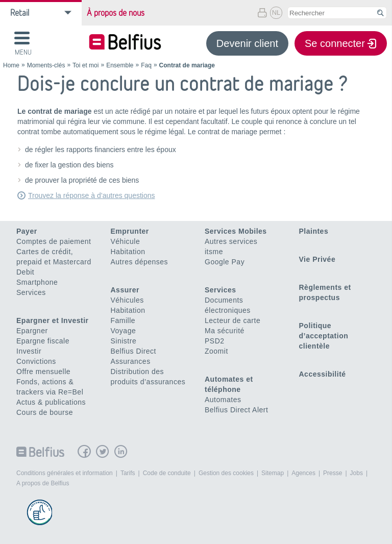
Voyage (124, 331)
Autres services (231, 241)
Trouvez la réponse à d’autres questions (92, 195)
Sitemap (273, 473)
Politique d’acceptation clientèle (324, 336)
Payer (27, 231)
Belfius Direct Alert (236, 410)
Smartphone (37, 282)
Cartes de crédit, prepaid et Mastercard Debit (54, 262)
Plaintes (314, 231)
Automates (223, 400)
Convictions (36, 361)
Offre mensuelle (43, 372)
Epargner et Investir (53, 320)
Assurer (125, 290)
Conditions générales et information (65, 473)
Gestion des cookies (226, 473)
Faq (146, 65)
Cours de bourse (45, 412)
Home (11, 65)
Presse (333, 473)
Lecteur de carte (232, 320)
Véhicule (126, 241)
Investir (29, 351)
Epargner (32, 331)
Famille (123, 320)
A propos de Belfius (43, 483)
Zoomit (216, 351)
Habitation (128, 252)
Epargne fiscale (43, 341)
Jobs (357, 473)
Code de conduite (167, 473)
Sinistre (124, 341)
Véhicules (127, 300)
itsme (214, 252)
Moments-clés (46, 65)
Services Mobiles (236, 231)
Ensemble (120, 65)
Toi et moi (85, 65)
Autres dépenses (140, 262)
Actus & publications (51, 402)
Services (31, 292)
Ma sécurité (225, 331)
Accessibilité (323, 374)
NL (276, 13)
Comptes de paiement (54, 241)
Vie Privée (317, 259)
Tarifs (128, 473)
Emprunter (130, 231)
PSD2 (215, 341)
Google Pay (225, 262)
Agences (303, 473)
